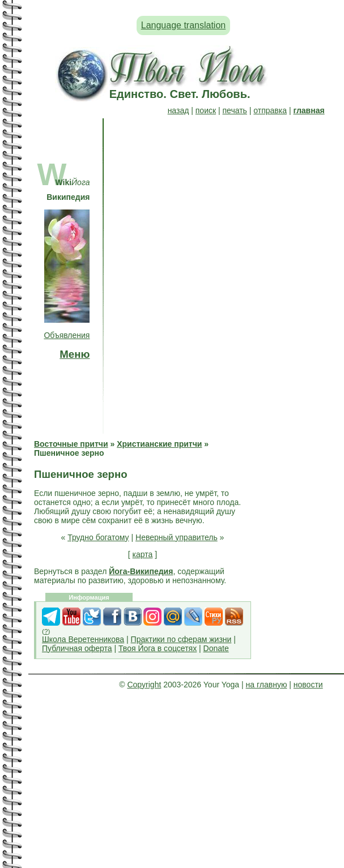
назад (179, 110)
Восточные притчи (71, 444)
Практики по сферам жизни (181, 639)
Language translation (183, 25)
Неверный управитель (177, 537)
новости (308, 685)
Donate (216, 648)
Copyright (144, 685)
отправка (270, 110)
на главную (267, 685)
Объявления (67, 335)
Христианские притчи (159, 444)
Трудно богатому (98, 537)
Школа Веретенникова (83, 639)
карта (143, 554)
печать (235, 110)
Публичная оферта (77, 648)
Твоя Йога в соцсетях (158, 648)
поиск (206, 110)
